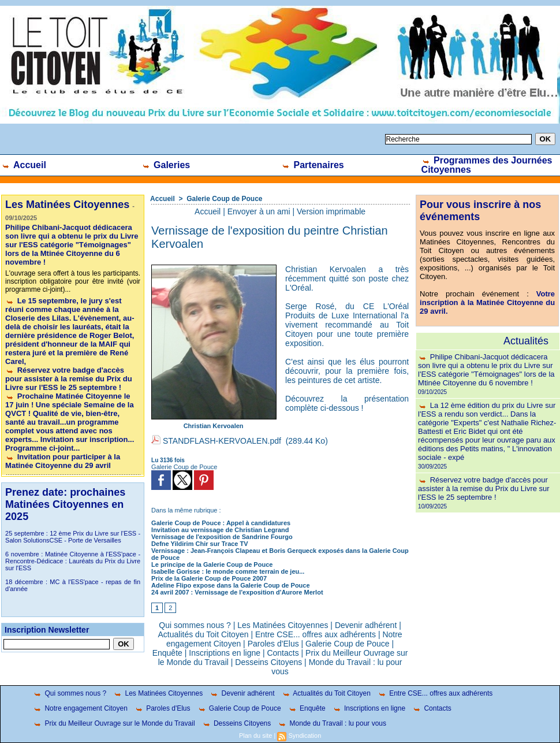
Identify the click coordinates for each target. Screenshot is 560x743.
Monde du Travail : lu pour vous (332, 723)
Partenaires (313, 165)
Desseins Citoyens (268, 662)
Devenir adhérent (366, 625)
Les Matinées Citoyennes (283, 625)
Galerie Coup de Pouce (224, 199)
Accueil (24, 165)
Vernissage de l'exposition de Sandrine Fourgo (222, 537)
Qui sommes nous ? (195, 625)
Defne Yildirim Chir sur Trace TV (200, 544)
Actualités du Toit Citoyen (204, 634)
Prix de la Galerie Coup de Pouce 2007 (209, 578)
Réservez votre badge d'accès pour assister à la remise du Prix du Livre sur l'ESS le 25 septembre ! (69, 379)
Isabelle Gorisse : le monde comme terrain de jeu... (228, 571)
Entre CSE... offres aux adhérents (316, 634)
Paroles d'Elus (273, 644)
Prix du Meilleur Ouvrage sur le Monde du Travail (114, 723)
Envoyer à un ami (259, 211)
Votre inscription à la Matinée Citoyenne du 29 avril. (487, 302)
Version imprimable (331, 211)
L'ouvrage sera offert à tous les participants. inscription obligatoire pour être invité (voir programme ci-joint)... (73, 281)
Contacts (283, 653)
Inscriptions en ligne (225, 653)
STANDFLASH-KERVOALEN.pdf (222, 441)
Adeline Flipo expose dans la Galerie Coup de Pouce (230, 585)
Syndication (305, 735)
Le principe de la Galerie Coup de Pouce (212, 564)
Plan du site (255, 735)
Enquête (167, 653)
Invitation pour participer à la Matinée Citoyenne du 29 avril (63, 461)
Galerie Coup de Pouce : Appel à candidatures (221, 523)
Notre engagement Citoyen (80, 708)
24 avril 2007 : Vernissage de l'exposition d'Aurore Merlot (237, 592)
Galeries (166, 165)
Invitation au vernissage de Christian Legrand (220, 530)
